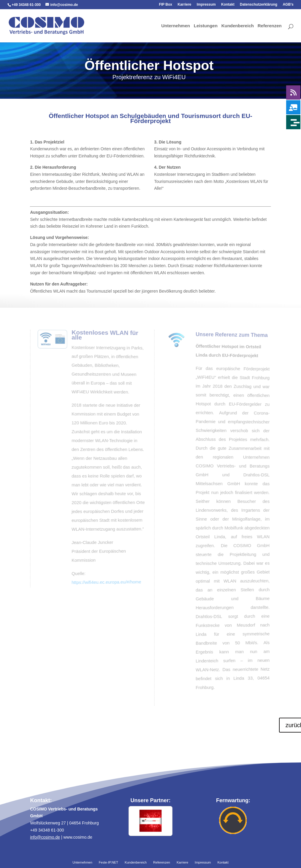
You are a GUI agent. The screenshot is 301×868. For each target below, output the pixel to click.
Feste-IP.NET (108, 863)
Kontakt (228, 5)
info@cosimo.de (45, 837)
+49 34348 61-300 (26, 5)
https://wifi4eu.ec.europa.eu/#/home (105, 581)
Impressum (206, 5)
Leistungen (206, 26)
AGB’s (288, 5)
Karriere (184, 5)
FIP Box (165, 5)
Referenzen (270, 26)
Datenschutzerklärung (259, 5)
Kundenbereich (238, 26)
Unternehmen (176, 26)
